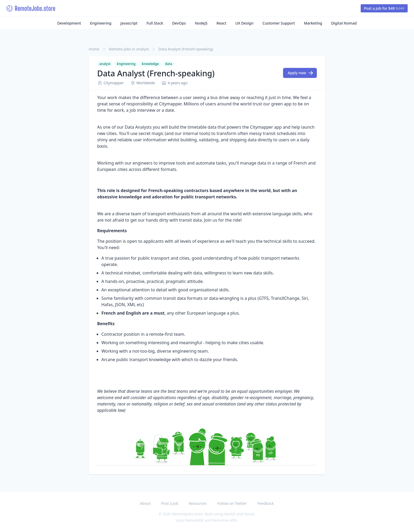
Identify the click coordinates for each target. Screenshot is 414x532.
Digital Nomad (344, 23)
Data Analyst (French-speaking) (186, 49)
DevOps (179, 23)
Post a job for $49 (384, 8)
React (221, 23)
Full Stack (155, 23)
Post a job (170, 503)
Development (69, 23)
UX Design (244, 23)
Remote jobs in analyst (129, 49)
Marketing (313, 23)
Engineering (101, 23)
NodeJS (201, 23)
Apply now (300, 73)
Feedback (266, 503)
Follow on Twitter (232, 503)
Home (94, 49)
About (145, 503)
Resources (198, 503)
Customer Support (279, 23)
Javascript (129, 23)
